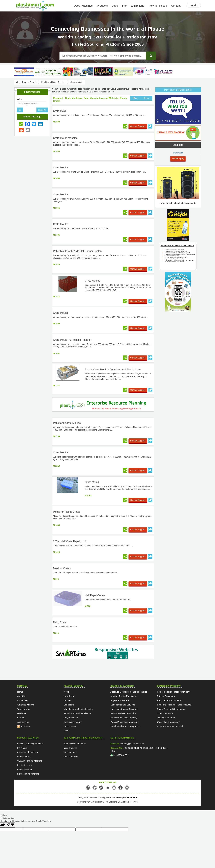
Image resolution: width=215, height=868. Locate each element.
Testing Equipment (166, 718)
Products (102, 6)
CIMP (66, 731)
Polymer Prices (158, 6)
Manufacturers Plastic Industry (78, 709)
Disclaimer (22, 713)
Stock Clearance (165, 713)
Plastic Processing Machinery (125, 722)
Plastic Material (25, 769)
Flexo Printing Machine (28, 774)
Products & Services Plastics (77, 713)
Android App (23, 722)
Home (20, 692)
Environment (70, 726)
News (66, 692)
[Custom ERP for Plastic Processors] (54, 72)
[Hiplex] (103, 71)
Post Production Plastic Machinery (173, 692)
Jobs (115, 6)
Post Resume (70, 752)
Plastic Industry (25, 765)
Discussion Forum (72, 722)
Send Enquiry (178, 159)
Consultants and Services (123, 705)
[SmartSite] (103, 653)
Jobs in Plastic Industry (75, 744)
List (135, 98)
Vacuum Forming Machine (30, 761)
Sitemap (21, 718)
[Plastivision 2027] (163, 72)
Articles (67, 700)
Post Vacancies (71, 757)
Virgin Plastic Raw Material (170, 726)
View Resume (70, 748)
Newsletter (69, 696)
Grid (146, 98)
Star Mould (178, 153)
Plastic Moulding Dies (28, 752)
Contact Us (23, 700)
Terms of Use (24, 709)
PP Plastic (22, 748)
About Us (22, 696)
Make (19, 99)
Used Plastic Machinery (168, 722)
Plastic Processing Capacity (124, 718)
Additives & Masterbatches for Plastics (129, 692)
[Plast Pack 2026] (143, 72)
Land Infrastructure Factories (124, 709)
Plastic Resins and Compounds (125, 726)
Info (124, 6)
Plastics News (24, 757)
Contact (176, 6)
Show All (42, 110)
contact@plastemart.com (132, 744)
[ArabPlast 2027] (83, 72)
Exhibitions (138, 6)
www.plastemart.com (127, 798)
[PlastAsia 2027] (24, 72)
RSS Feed (24, 726)
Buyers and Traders (120, 700)
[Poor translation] (10, 825)
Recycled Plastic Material (169, 700)
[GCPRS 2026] (123, 72)
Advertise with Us (26, 705)
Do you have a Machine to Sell (178, 90)
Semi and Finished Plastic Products (174, 705)
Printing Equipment (166, 696)
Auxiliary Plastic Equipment (123, 696)
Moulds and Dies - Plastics (53, 82)
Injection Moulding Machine (30, 744)
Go (20, 110)
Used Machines (83, 6)
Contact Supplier (138, 126)
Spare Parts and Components (171, 709)
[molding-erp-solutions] (103, 405)
